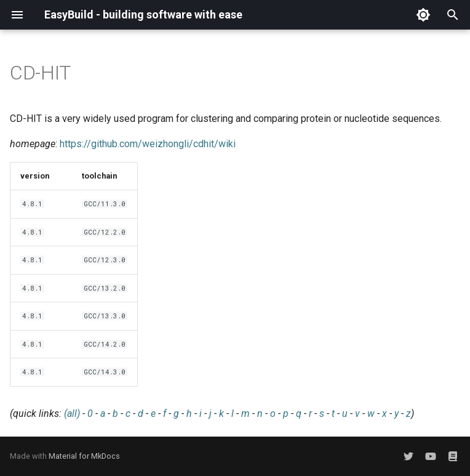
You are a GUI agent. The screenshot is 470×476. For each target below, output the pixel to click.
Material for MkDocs (84, 456)
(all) (72, 413)
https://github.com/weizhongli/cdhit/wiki (148, 144)
